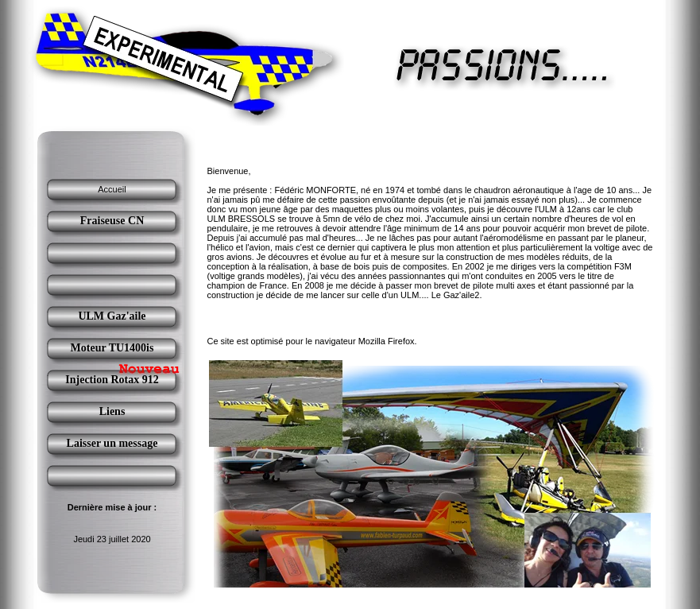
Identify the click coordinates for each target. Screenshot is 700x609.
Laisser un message (112, 443)
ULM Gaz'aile (112, 316)
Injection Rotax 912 (112, 380)
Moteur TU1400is (112, 348)
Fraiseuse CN (112, 221)
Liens (112, 411)
